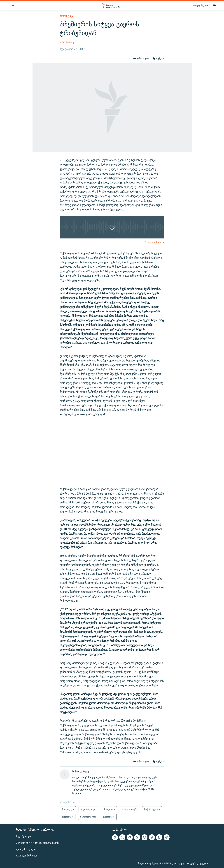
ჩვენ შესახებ (23, 836)
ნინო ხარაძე (67, 42)
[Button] (141, 58)
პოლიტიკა (67, 16)
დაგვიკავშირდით (27, 856)
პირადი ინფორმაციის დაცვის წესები (38, 843)
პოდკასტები (201, 5)
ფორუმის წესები (26, 849)
